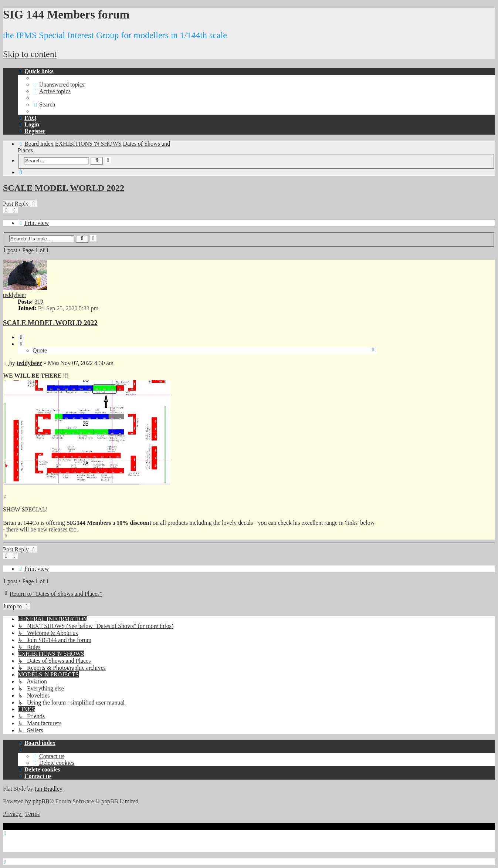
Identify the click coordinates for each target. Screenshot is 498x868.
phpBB (41, 801)
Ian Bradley (49, 789)
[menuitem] (58, 85)
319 (39, 302)
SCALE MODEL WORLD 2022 (64, 188)
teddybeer (15, 295)
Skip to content (30, 54)
